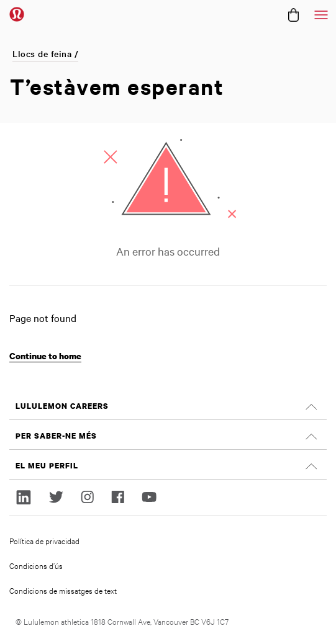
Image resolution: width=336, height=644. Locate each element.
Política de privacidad (44, 540)
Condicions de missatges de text (63, 590)
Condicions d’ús (36, 565)
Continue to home (45, 356)
